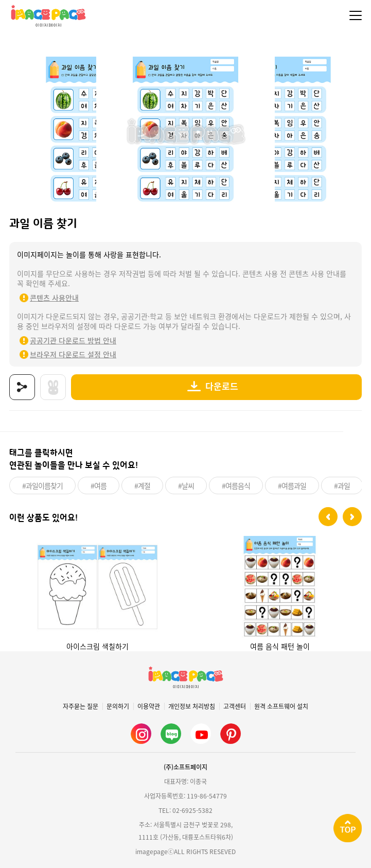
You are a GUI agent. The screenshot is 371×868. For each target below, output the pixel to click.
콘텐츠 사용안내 (54, 298)
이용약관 (149, 706)
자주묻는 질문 (81, 706)
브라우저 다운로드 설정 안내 (73, 354)
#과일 (342, 485)
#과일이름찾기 (42, 485)
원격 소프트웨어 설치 (281, 706)
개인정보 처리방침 (192, 706)
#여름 (99, 485)
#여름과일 (292, 485)
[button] (328, 517)
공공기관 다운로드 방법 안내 (73, 340)
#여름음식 (236, 485)
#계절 (142, 485)
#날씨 (186, 485)
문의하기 (118, 706)
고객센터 (235, 706)
